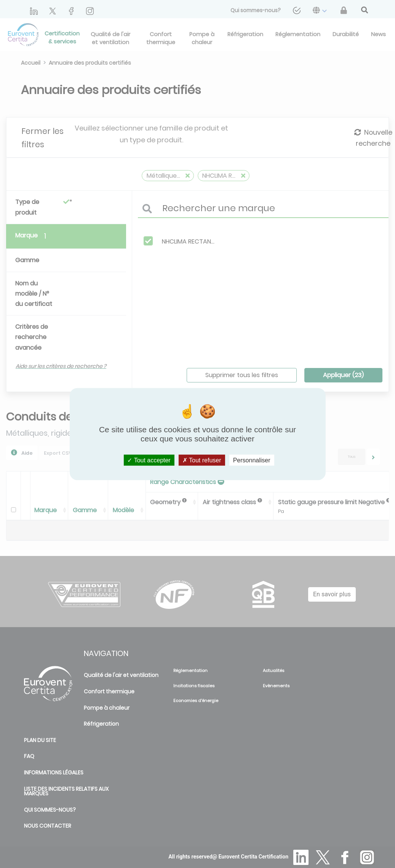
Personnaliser (252, 460)
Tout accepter (149, 460)
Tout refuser (202, 460)
